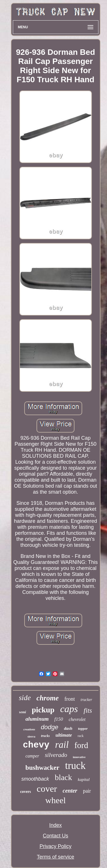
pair (87, 791)
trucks (46, 736)
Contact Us (55, 836)
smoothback (35, 779)
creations (29, 729)
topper (83, 729)
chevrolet (77, 719)
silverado (56, 755)
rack (81, 736)
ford (81, 745)
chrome (48, 698)
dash (68, 728)
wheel (56, 800)
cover (47, 789)
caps (69, 709)
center (70, 791)
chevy (36, 745)
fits (88, 710)
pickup (43, 710)
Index (55, 825)
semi (23, 712)
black (63, 777)
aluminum (37, 719)
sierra (31, 736)
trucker (86, 700)
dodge (50, 727)
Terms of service (55, 857)
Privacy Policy (55, 846)
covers (25, 792)
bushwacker (42, 768)
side (25, 698)
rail (62, 745)
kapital (84, 779)
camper (32, 756)
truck (75, 766)
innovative (79, 757)
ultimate (64, 735)
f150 (59, 719)
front (70, 699)
